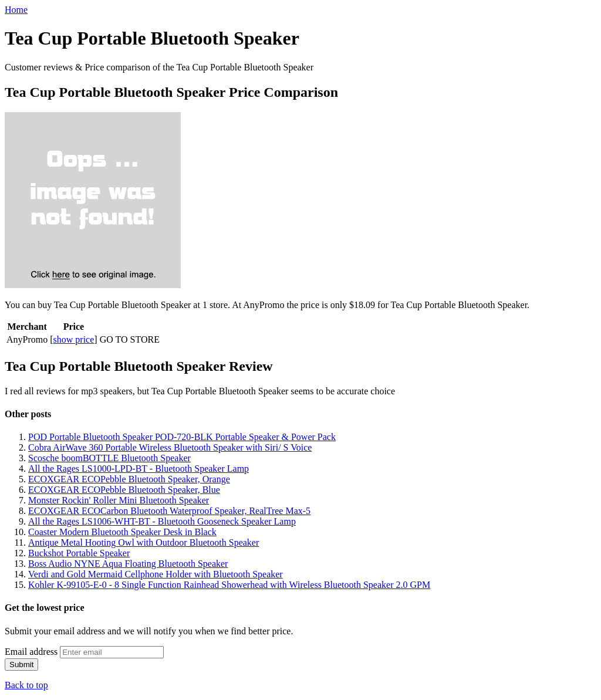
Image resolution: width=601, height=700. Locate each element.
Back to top (26, 685)
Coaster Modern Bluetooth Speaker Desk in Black (122, 532)
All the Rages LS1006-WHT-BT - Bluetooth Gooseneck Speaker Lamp (162, 521)
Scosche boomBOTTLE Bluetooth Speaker (109, 458)
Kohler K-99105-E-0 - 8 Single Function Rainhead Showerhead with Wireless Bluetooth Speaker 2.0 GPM (229, 585)
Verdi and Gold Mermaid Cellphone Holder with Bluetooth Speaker (156, 574)
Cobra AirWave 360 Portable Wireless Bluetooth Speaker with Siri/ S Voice (170, 447)
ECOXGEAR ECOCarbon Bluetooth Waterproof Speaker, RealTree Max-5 (169, 511)
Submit (21, 665)
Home (16, 10)
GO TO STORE (130, 339)
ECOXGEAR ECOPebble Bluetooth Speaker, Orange (129, 479)
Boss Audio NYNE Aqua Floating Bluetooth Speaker (128, 564)
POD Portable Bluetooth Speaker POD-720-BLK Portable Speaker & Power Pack (182, 437)
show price (74, 339)
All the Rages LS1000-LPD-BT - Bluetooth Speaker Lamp (139, 469)
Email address (31, 652)
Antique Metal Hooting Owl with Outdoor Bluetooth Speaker (144, 542)
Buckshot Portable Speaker (79, 553)
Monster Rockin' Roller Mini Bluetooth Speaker (119, 500)
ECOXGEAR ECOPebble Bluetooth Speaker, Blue (124, 490)
